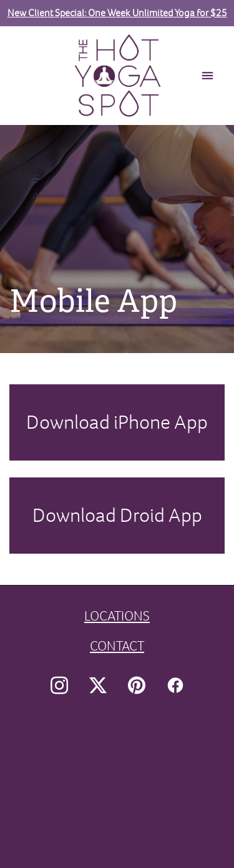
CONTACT (117, 646)
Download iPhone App (117, 422)
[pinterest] (137, 686)
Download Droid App (117, 515)
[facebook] (175, 686)
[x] (98, 686)
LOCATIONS (117, 616)
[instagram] (59, 686)
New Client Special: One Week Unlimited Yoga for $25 (117, 13)
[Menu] (207, 76)
